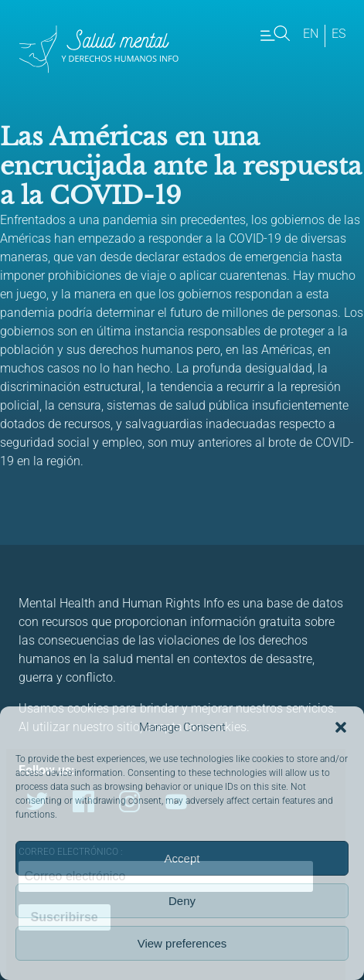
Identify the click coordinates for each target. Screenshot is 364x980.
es (338, 34)
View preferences (182, 943)
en (311, 34)
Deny (182, 901)
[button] (341, 727)
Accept (182, 858)
